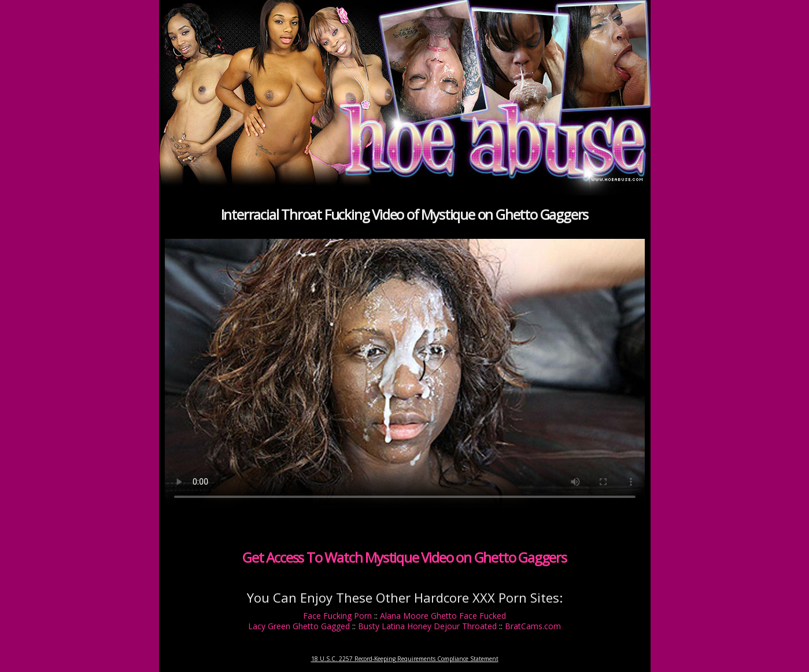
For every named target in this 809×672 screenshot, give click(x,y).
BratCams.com (533, 626)
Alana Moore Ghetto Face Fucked (443, 616)
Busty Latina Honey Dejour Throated (427, 626)
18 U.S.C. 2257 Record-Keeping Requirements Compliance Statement (405, 659)
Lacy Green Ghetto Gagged (299, 626)
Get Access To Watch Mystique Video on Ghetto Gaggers (404, 557)
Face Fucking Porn (337, 616)
